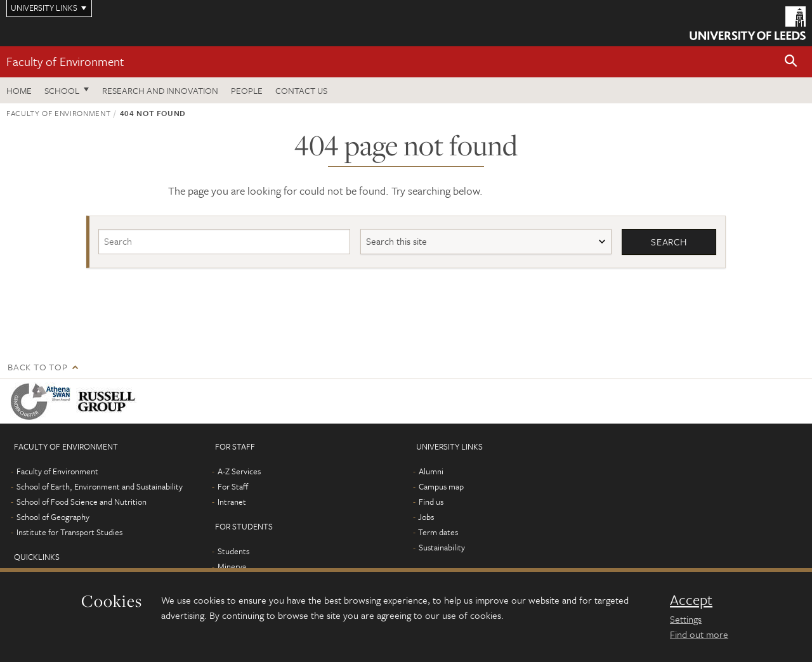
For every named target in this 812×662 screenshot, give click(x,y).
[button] (791, 62)
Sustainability (442, 547)
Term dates (438, 532)
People (247, 90)
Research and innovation (160, 90)
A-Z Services (239, 471)
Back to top (37, 367)
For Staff (233, 486)
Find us (431, 502)
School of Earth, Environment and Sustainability (100, 486)
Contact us (301, 90)
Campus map (441, 486)
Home (19, 90)
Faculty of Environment (65, 61)
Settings (686, 619)
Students (233, 551)
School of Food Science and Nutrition (82, 502)
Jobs (426, 517)
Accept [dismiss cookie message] (691, 600)
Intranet (232, 502)
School (62, 90)
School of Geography (53, 517)
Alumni (431, 471)
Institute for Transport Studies (69, 532)
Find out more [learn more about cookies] (699, 634)
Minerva (232, 566)
